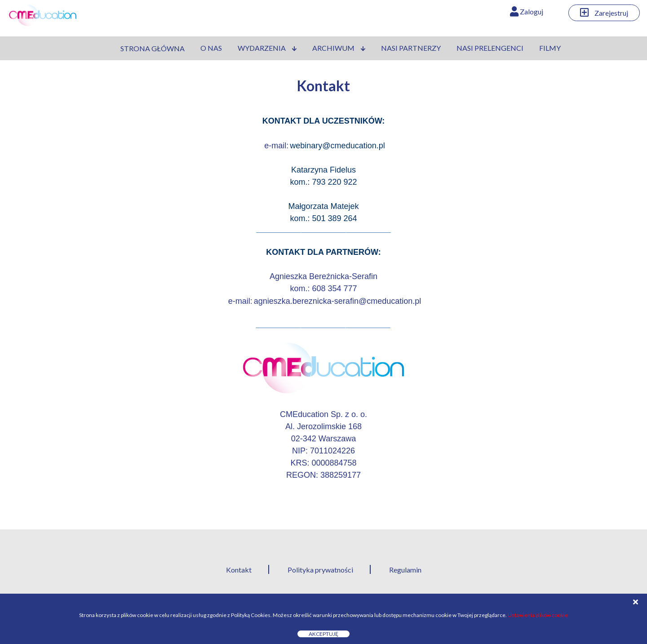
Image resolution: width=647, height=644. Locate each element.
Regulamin (405, 570)
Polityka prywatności (320, 570)
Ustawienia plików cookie (538, 615)
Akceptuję (323, 634)
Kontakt (239, 570)
